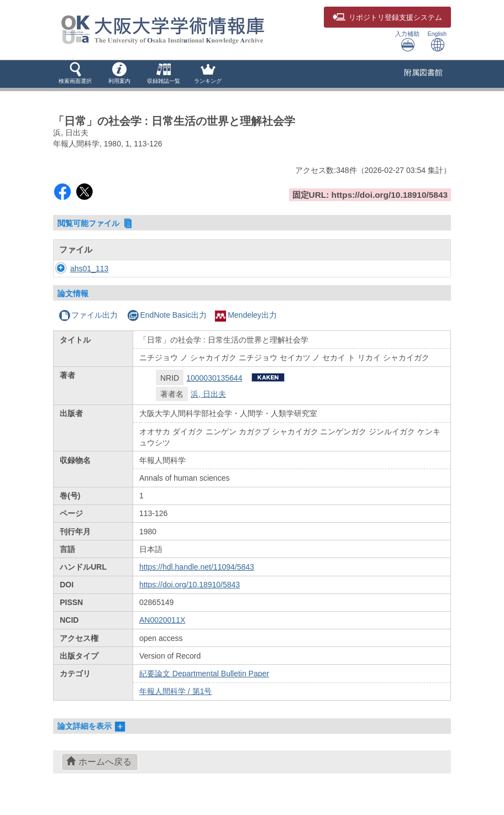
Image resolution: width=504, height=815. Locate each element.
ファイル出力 (88, 315)
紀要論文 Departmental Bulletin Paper (204, 674)
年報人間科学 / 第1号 (175, 691)
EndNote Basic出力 (167, 315)
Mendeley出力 (246, 315)
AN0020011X (162, 620)
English (437, 41)
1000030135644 (214, 378)
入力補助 (407, 41)
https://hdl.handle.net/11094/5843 (197, 567)
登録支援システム (387, 18)
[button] (75, 74)
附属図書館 (423, 72)
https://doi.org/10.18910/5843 (190, 585)
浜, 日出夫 (208, 394)
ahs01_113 (78, 269)
